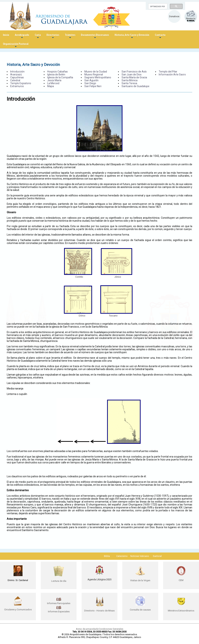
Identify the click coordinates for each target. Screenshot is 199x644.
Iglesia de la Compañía (60, 77)
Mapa (51, 86)
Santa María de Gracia (134, 77)
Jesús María (54, 80)
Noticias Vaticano (140, 556)
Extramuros (17, 86)
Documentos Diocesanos (95, 36)
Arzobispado (22, 36)
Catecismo (122, 556)
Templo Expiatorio (21, 83)
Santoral (157, 556)
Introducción (17, 72)
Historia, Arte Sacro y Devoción (132, 36)
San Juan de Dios (132, 74)
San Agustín (91, 80)
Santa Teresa (129, 83)
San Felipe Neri (93, 86)
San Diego (90, 83)
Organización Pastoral (16, 45)
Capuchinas (17, 77)
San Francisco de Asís (134, 72)
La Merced (53, 83)
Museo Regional (94, 74)
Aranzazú (16, 74)
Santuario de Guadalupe (135, 86)
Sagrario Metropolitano (98, 77)
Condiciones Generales (111, 629)
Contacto (160, 36)
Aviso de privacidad (87, 629)
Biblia (107, 556)
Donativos (174, 16)
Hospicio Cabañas (57, 72)
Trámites (70, 36)
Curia (38, 36)
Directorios (53, 36)
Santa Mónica (130, 80)
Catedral (15, 80)
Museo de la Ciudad (96, 72)
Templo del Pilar (168, 72)
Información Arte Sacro (172, 74)
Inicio (6, 35)
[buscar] (157, 6)
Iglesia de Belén (56, 74)
